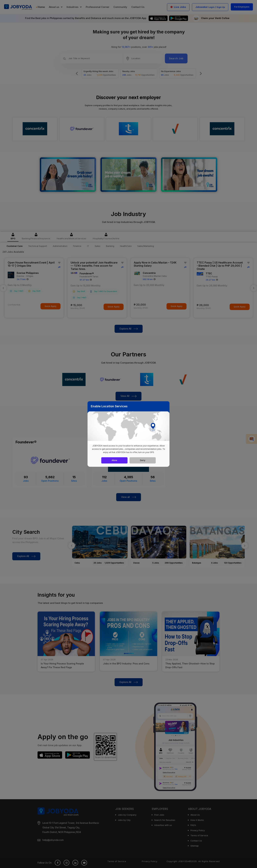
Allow (114, 460)
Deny (143, 460)
